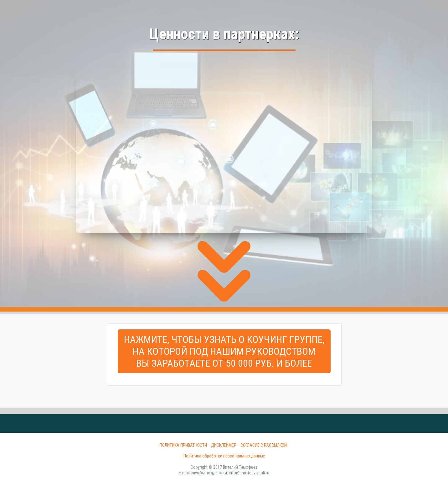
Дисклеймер (224, 445)
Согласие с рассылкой (264, 445)
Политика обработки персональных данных (224, 456)
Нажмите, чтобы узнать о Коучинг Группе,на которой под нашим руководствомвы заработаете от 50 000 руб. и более (224, 351)
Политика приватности (183, 445)
